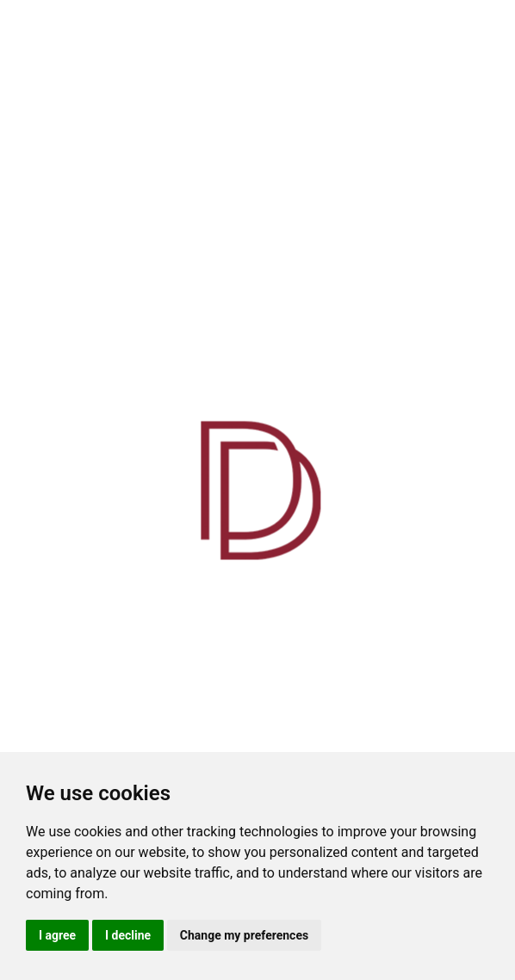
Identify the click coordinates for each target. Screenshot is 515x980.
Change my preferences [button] (244, 935)
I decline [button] (128, 935)
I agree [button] (57, 935)
